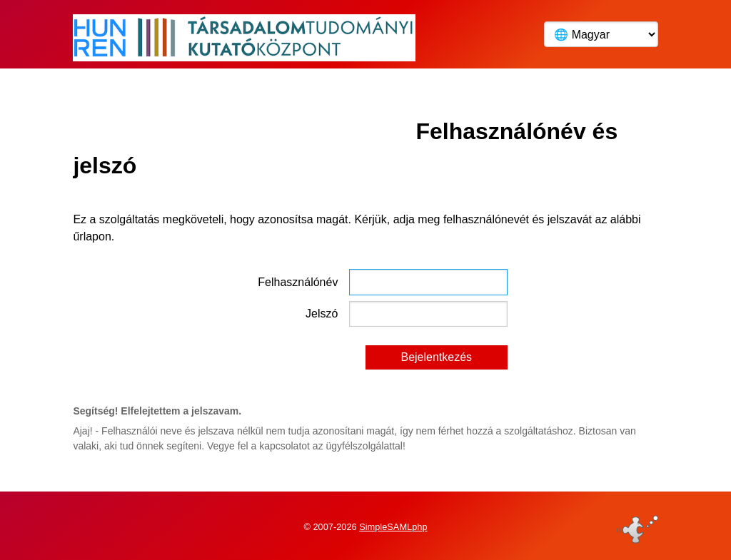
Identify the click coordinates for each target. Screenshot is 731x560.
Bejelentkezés (436, 357)
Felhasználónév (298, 282)
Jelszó (322, 314)
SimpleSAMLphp (393, 527)
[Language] (601, 34)
